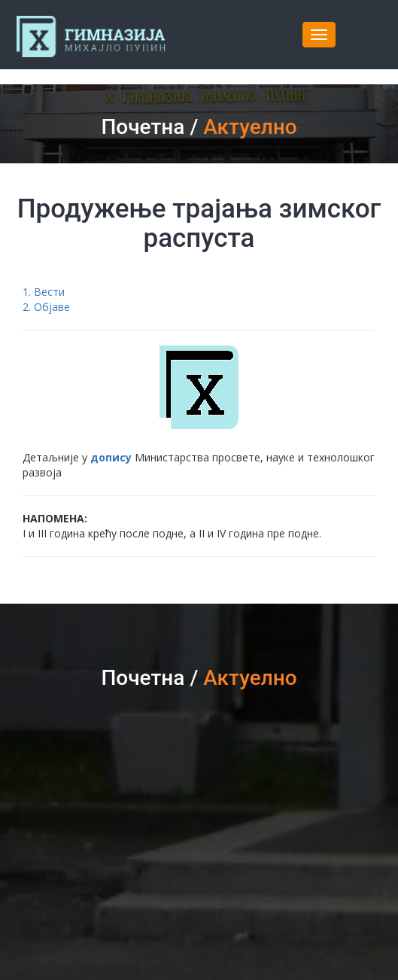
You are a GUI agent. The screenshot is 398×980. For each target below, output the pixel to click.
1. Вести (44, 292)
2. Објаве (46, 307)
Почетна (143, 127)
